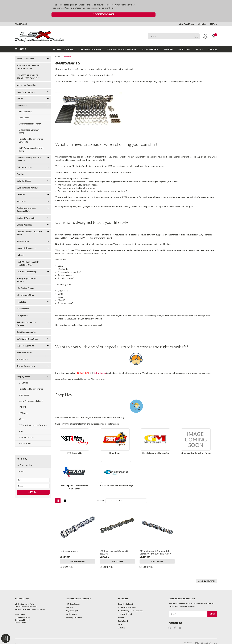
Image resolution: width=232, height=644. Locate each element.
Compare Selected (206, 575)
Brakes (20, 92)
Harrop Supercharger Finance (27, 274)
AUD (213, 18)
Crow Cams (24, 111)
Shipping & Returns (74, 611)
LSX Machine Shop (25, 289)
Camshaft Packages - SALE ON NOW (29, 153)
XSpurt (22, 413)
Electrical (21, 195)
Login (69, 605)
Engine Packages (24, 218)
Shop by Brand (23, 370)
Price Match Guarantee (90, 43)
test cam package (69, 545)
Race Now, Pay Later (26, 86)
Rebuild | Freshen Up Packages (26, 317)
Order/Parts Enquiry (63, 43)
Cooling (20, 168)
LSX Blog (213, 43)
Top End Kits (23, 353)
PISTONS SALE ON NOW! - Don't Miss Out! (29, 61)
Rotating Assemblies (26, 326)
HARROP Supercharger (28, 265)
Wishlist (202, 18)
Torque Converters (26, 360)
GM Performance (26, 431)
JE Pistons (23, 407)
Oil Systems (22, 309)
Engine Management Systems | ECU (26, 203)
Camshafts (22, 99)
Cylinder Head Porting (27, 181)
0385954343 (21, 18)
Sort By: (101, 494)
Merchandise (23, 302)
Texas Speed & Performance (31, 382)
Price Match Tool (150, 43)
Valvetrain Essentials (27, 79)
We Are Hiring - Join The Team (121, 43)
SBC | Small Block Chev (27, 333)
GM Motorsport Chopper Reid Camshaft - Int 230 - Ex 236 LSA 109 (155, 547)
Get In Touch (184, 43)
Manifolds (21, 295)
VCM (21, 425)
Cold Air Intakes (24, 161)
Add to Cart (117, 556)
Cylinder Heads (24, 175)
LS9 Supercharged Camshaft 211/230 (114, 546)
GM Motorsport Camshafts (30, 117)
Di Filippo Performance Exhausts (33, 419)
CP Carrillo (23, 376)
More (200, 43)
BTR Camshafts (25, 105)
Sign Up (76, 605)
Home (58, 50)
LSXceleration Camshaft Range (29, 125)
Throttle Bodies (24, 346)
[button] (33, 465)
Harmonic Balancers (26, 242)
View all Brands (25, 437)
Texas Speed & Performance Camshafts (31, 134)
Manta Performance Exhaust (31, 395)
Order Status (72, 608)
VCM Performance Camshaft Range (31, 143)
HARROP (23, 401)
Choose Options (77, 556)
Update (33, 486)
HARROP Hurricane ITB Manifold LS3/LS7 (28, 257)
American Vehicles (25, 52)
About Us (168, 43)
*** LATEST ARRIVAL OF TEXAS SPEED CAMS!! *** (28, 70)
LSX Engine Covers (25, 282)
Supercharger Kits (25, 339)
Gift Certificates (187, 18)
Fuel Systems (23, 235)
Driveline (21, 188)
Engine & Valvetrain (26, 212)
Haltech (20, 249)
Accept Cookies (154, 5)
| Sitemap (43, 638)
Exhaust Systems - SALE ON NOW (30, 227)
